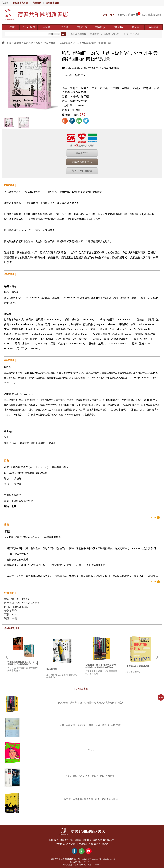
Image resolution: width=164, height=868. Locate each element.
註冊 (106, 15)
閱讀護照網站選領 (82, 162)
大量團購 (37, 3)
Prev (7, 657)
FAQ (144, 15)
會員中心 (122, 15)
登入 (112, 15)
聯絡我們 (94, 843)
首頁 (9, 43)
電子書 (136, 27)
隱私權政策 (75, 840)
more (154, 517)
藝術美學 (28, 43)
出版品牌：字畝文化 (74, 75)
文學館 (11, 27)
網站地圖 (88, 840)
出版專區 (118, 27)
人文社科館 (29, 27)
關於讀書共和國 (20, 3)
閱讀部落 (82, 27)
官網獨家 (95, 34)
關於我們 (52, 840)
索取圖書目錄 (53, 3)
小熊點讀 (106, 34)
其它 (38, 43)
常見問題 (59, 843)
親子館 (64, 27)
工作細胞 (135, 34)
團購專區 (99, 840)
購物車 (132, 15)
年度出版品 (82, 843)
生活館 (46, 27)
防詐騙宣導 (111, 840)
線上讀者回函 (155, 15)
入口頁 (5, 3)
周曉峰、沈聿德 (79, 96)
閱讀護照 (100, 27)
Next (157, 657)
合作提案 (70, 843)
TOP (161, 697)
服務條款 (63, 840)
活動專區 (153, 27)
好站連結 (105, 843)
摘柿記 (116, 34)
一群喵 (125, 34)
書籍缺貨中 (82, 153)
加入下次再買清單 (82, 171)
